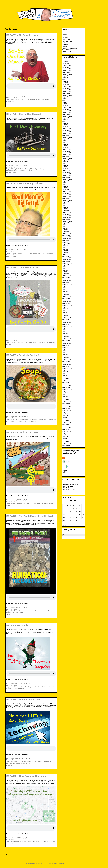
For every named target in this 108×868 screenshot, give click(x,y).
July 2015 (65, 288)
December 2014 (67, 300)
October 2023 (66, 114)
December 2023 (67, 111)
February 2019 (67, 212)
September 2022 (67, 137)
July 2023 (65, 120)
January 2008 (66, 445)
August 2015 (66, 286)
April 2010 (65, 398)
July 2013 (65, 330)
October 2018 (66, 219)
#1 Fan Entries (15, 420)
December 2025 (67, 69)
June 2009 (65, 416)
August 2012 (66, 349)
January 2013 (66, 340)
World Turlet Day (25, 763)
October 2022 (66, 135)
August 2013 (66, 328)
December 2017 (67, 237)
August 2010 (66, 391)
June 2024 (65, 100)
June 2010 (65, 395)
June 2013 (65, 331)
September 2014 (67, 305)
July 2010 (65, 393)
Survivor (19, 101)
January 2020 (66, 193)
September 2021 (67, 158)
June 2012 (65, 352)
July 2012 (65, 351)
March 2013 (66, 337)
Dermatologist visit (16, 841)
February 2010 (67, 402)
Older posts (8, 855)
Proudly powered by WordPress (35, 864)
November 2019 (67, 197)
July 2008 (65, 435)
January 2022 (66, 151)
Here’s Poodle (66, 39)
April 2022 (65, 146)
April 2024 (65, 104)
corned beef (14, 253)
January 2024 (66, 109)
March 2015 (66, 295)
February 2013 (67, 338)
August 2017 (66, 244)
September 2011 (67, 368)
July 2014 (65, 309)
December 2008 (67, 426)
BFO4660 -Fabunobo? (18, 625)
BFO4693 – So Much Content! (23, 355)
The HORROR (67, 50)
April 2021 (65, 167)
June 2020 (65, 184)
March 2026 (66, 64)
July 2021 (65, 162)
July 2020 (65, 183)
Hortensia (14, 503)
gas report (14, 342)
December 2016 (67, 258)
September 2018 (67, 221)
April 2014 (65, 314)
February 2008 (67, 444)
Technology (46, 762)
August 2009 (66, 412)
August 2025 (66, 76)
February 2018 (67, 233)
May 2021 (65, 165)
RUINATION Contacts (69, 488)
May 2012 (65, 354)
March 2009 (66, 421)
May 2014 (65, 312)
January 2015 (66, 298)
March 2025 (66, 85)
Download (25, 92)
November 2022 (67, 134)
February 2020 (67, 191)
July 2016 (65, 267)
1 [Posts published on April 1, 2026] (73, 509)
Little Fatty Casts (67, 41)
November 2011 (67, 365)
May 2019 (65, 207)
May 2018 (65, 228)
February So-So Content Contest (20, 99)
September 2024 (67, 95)
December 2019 (67, 195)
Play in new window (16, 92)
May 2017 (65, 249)
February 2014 (67, 317)
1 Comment (10, 614)
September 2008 (67, 431)
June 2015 (65, 289)
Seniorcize (9, 101)
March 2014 (66, 316)
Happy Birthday (34, 99)
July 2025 (65, 78)
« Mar (64, 526)
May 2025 (65, 81)
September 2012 (67, 347)
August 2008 (66, 433)
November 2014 (67, 302)
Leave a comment (11, 103)
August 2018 (66, 223)
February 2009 (67, 423)
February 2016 (67, 275)
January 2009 (66, 424)
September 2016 (67, 263)
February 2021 (67, 170)
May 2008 (65, 438)
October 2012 (66, 345)
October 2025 (66, 72)
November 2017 (67, 239)
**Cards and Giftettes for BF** (71, 484)
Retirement (48, 99)
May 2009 (65, 417)
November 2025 (67, 71)
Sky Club (9, 344)
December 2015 (67, 279)
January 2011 (66, 382)
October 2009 (66, 409)
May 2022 (65, 144)
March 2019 (66, 211)
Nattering (42, 99)
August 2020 (66, 181)
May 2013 (65, 333)
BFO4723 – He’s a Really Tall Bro (24, 183)
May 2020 (65, 186)
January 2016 (66, 277)
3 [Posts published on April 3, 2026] (80, 509)
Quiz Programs (13, 421)
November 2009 (67, 407)
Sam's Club (45, 342)
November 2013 (67, 323)
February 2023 (67, 128)
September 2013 (67, 326)
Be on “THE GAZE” (68, 486)
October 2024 (66, 93)
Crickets (65, 34)
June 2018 (65, 226)
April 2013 (65, 335)
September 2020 (67, 179)
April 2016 (65, 272)
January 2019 (66, 214)
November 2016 (67, 260)
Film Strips (65, 38)
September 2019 (67, 200)
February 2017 (67, 254)
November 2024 (67, 92)
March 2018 (66, 232)
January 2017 (66, 256)
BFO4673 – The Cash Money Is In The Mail (30, 516)
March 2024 (66, 106)
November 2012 (67, 344)
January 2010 (66, 403)
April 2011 (65, 377)
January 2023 (66, 130)
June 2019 (65, 205)
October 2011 (66, 366)
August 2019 (66, 202)
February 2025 (67, 86)
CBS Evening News (16, 611)
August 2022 (66, 139)
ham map (31, 841)
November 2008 (67, 428)
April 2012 (65, 356)
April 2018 (65, 230)
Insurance (47, 169)
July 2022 (65, 141)
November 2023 (67, 113)
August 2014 (66, 307)
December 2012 (67, 342)
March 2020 (66, 190)
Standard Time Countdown (20, 843)
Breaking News (24, 420)
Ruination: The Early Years (70, 48)
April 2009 (65, 419)
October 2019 (66, 198)
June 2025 (65, 79)
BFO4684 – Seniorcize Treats (22, 432)
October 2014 (66, 303)
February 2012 (67, 359)
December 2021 (67, 153)
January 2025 (66, 88)
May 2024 (65, 102)
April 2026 (65, 62)
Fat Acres (65, 36)
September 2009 (67, 410)
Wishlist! (65, 491)
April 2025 (65, 83)
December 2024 (67, 90)
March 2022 (66, 148)
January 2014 (66, 319)
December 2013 (67, 321)
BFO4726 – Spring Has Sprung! (24, 114)
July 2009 (65, 414)
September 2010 (67, 389)
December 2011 (67, 363)
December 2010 (67, 384)
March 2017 (66, 253)
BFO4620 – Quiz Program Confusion (26, 776)
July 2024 (65, 99)
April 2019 (65, 209)
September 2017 (67, 242)
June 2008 (65, 437)
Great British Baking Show (25, 342)
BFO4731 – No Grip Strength (22, 35)
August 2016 (66, 265)
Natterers (65, 43)
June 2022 (65, 142)
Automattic (61, 864)
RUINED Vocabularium (69, 490)
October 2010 (66, 388)
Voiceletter (34, 421)
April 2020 (65, 188)
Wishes (18, 763)
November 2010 (67, 386)
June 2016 (65, 268)
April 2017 (65, 251)
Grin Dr (32, 169)
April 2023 (65, 125)
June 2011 (65, 373)
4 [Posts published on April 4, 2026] (83, 509)
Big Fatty (26, 96)
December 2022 (67, 132)
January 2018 (66, 235)
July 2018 (65, 225)
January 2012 (66, 361)
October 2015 (66, 282)
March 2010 (66, 400)
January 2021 (66, 172)
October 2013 (66, 324)
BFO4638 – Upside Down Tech (23, 700)
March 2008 (66, 442)
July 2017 (65, 246)
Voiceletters (28, 171)
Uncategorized (67, 52)
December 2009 (67, 405)
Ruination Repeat (67, 46)
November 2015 (67, 281)
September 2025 (67, 74)
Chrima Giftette (25, 687)
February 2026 (67, 65)
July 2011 (65, 372)
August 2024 (66, 97)
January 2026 (66, 67)
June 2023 (65, 121)
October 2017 (66, 240)
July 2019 (65, 204)
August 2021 (66, 160)
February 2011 (67, 380)
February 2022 (67, 149)
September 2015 (67, 284)
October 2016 (66, 261)
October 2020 (66, 177)
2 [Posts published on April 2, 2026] (77, 509)
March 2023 (66, 127)
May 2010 (65, 396)
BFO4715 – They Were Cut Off (23, 268)
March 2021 (66, 169)
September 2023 (67, 116)
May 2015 (65, 291)
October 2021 (66, 156)
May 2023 (65, 123)
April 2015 (65, 293)
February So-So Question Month (38, 420)
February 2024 (67, 107)
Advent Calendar (15, 687)
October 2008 (66, 430)
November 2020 (67, 176)
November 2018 (67, 218)
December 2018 (67, 216)
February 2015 (67, 296)
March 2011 (66, 379)
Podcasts (15, 98)
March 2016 (66, 274)
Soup (14, 101)
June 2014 (65, 310)
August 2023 (66, 118)
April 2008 (65, 440)
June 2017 (65, 247)
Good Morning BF (42, 253)
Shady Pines (47, 503)
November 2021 (67, 155)
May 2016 (65, 270)
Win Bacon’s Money (18, 613)
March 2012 (66, 358)
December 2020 (67, 174)
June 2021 (65, 163)
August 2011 (66, 370)
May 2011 (65, 375)
